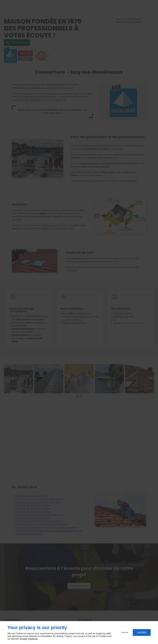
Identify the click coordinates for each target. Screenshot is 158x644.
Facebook (33, 639)
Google (24, 639)
